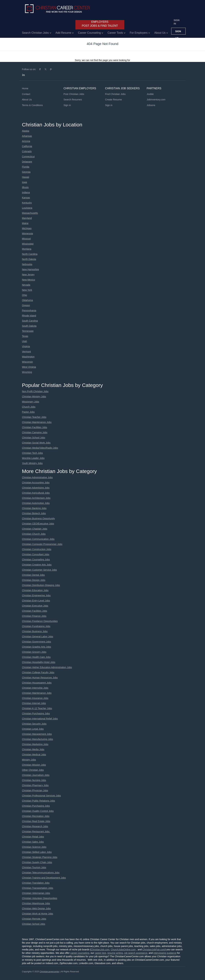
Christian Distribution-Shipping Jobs (41, 585)
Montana (27, 249)
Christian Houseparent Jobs (37, 683)
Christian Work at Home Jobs (38, 914)
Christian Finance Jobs (34, 616)
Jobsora (151, 105)
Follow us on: (29, 69)
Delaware (27, 162)
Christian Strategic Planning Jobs (40, 857)
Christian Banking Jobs (34, 508)
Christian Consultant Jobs (36, 554)
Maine (25, 223)
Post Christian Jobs (74, 94)
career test (100, 953)
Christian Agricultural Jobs (36, 493)
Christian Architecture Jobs (36, 498)
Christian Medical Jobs (34, 755)
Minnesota (28, 233)
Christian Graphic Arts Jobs (37, 647)
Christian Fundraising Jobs (36, 626)
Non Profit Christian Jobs (35, 391)
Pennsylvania (29, 310)
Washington (28, 357)
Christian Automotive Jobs (36, 503)
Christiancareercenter (49, 972)
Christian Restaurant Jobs (36, 832)
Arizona (26, 141)
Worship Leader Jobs (33, 458)
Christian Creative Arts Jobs (37, 565)
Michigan (27, 228)
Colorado (27, 151)
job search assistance (136, 953)
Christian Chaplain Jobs (35, 529)
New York (27, 290)
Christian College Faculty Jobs (38, 672)
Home (25, 88)
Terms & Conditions (32, 105)
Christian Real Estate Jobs (36, 821)
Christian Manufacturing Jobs (37, 739)
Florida (26, 167)
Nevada (26, 285)
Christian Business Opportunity (38, 518)
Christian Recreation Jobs (36, 816)
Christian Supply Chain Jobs (37, 862)
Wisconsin (27, 362)
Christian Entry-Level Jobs (36, 601)
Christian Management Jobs (37, 734)
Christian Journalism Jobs (36, 775)
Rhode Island (29, 316)
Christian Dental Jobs (33, 575)
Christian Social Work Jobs (36, 443)
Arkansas (27, 136)
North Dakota (29, 259)
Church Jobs (29, 407)
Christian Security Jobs (34, 724)
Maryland (27, 218)
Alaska (26, 131)
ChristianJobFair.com (154, 950)
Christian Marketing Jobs (35, 744)
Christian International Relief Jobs (40, 719)
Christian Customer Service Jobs (39, 570)
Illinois (25, 187)
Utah (25, 341)
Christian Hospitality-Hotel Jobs (39, 662)
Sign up (178, 32)
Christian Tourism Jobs (34, 867)
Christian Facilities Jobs (35, 427)
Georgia (26, 172)
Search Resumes (73, 100)
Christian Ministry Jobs (34, 397)
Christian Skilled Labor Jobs (37, 852)
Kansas (26, 198)
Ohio (25, 295)
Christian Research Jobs (35, 826)
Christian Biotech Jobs (34, 513)
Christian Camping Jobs (35, 432)
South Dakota (29, 326)
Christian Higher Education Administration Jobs (47, 667)
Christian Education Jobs (35, 590)
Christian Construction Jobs (37, 549)
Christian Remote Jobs (34, 919)
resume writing (115, 953)
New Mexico (28, 280)
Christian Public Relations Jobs (38, 801)
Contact (26, 94)
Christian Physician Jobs (35, 790)
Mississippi (28, 244)
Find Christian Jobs (115, 94)
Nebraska (27, 264)
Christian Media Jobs (33, 749)
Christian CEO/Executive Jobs (38, 524)
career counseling (80, 953)
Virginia (26, 346)
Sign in (177, 22)
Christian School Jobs (34, 438)
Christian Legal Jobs (33, 729)
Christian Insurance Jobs (35, 698)
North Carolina (30, 254)
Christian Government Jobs (37, 642)
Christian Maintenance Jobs (37, 422)
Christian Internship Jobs (35, 688)
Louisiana (27, 208)
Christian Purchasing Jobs (36, 713)
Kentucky (27, 203)
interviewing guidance (165, 953)
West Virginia (29, 367)
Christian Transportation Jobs (38, 888)
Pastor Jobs (28, 412)
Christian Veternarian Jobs (36, 893)
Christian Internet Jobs (34, 703)
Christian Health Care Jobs (36, 657)
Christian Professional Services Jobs (41, 796)
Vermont (26, 352)
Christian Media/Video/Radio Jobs (40, 448)
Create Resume (113, 100)
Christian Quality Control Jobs (38, 811)
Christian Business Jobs (35, 631)
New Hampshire (31, 269)
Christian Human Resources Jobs (40, 678)
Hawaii (26, 177)
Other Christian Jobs (33, 770)
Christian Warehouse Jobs (36, 903)
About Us (27, 100)
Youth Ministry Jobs (32, 463)
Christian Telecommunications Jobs (41, 873)
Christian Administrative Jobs (37, 477)
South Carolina (30, 321)
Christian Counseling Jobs (36, 560)
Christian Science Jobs (34, 847)
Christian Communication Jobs (38, 539)
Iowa (25, 182)
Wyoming (27, 372)
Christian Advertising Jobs (36, 488)
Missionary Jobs (31, 402)
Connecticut (28, 157)
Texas (25, 336)
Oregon (26, 305)
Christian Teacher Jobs (34, 417)
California (27, 146)
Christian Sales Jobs (33, 842)
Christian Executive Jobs (35, 606)
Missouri (26, 239)
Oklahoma (27, 300)
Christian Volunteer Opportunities (40, 898)
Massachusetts (30, 213)
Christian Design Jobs (34, 580)
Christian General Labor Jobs (38, 637)
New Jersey (28, 275)
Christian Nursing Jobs (34, 780)
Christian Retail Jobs (33, 837)
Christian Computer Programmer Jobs (42, 544)
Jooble (150, 94)
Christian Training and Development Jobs (44, 878)
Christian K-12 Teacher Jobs (37, 708)
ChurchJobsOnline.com (123, 950)
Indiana (26, 192)
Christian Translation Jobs (36, 883)
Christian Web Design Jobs (36, 908)
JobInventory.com (156, 100)
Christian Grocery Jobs (34, 652)
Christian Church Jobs (34, 534)
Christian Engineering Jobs (36, 595)
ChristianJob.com (100, 950)
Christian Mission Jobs (34, 765)
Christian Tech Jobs (32, 453)
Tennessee (28, 331)
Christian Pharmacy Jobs (35, 785)
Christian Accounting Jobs (36, 483)
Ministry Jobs (29, 760)
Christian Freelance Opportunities (40, 621)
